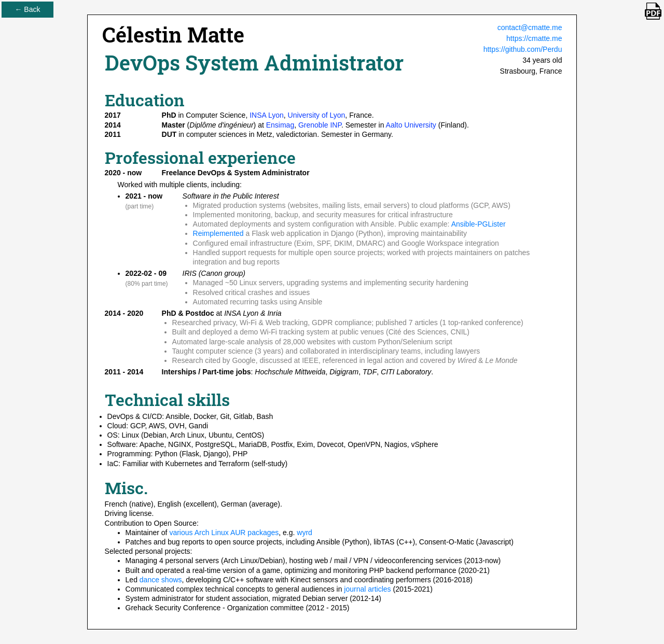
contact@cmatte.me (530, 27)
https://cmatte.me (534, 38)
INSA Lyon (267, 115)
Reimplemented (218, 233)
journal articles (367, 589)
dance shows (161, 580)
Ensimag (280, 125)
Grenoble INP (320, 125)
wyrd (305, 533)
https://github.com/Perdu (523, 49)
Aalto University (411, 125)
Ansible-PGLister (479, 224)
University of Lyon (317, 115)
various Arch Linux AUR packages (224, 533)
